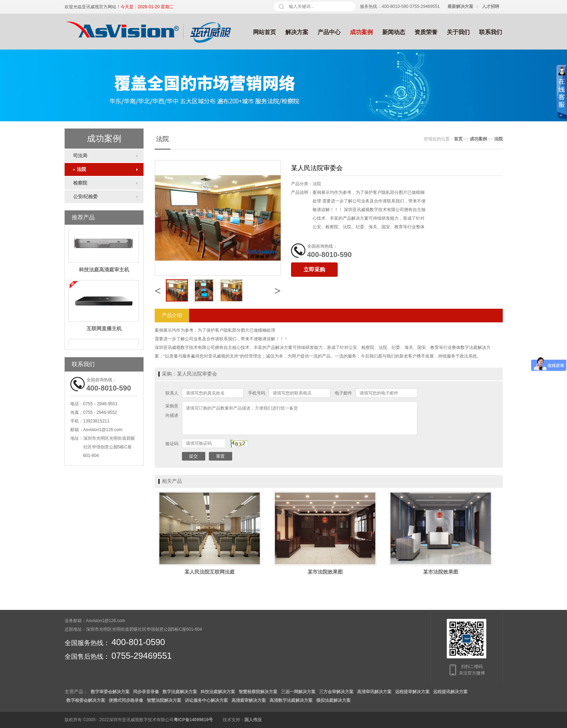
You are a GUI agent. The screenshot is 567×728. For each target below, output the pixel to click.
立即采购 (314, 270)
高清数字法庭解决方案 (291, 700)
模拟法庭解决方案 (333, 700)
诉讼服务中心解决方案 (206, 700)
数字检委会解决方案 (86, 700)
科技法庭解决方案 (218, 692)
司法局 (80, 156)
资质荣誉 (426, 32)
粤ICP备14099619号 (193, 720)
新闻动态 (394, 32)
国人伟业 (253, 720)
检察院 (80, 183)
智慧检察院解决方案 (258, 692)
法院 (80, 169)
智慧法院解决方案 (164, 700)
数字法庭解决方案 (180, 692)
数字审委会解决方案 (110, 692)
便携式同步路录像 (126, 700)
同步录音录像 (146, 692)
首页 (458, 139)
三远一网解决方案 (298, 692)
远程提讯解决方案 (450, 692)
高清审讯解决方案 (374, 692)
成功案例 (361, 32)
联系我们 (491, 32)
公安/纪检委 (86, 197)
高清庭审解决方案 (249, 700)
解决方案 (297, 32)
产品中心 (329, 32)
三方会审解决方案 (336, 692)
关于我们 (458, 32)
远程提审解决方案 (412, 692)
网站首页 (264, 32)
